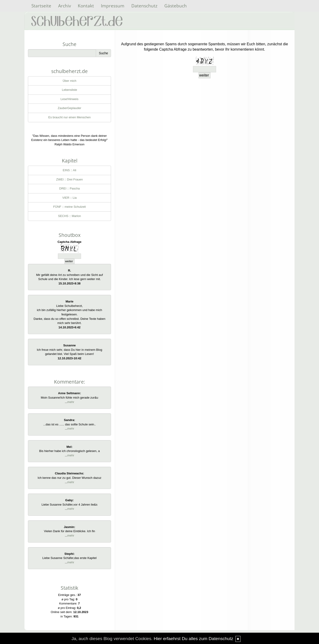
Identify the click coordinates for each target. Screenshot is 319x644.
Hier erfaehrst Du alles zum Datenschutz (193, 639)
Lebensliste (69, 90)
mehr (71, 402)
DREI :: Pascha (70, 188)
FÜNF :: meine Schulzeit (70, 207)
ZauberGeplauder (69, 108)
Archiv (65, 6)
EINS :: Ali (70, 170)
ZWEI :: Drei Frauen (69, 179)
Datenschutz (144, 6)
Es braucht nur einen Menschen (69, 117)
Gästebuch (176, 6)
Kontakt (86, 6)
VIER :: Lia (69, 198)
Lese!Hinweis (69, 99)
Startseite (41, 6)
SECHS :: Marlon (70, 216)
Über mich (69, 81)
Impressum (113, 6)
